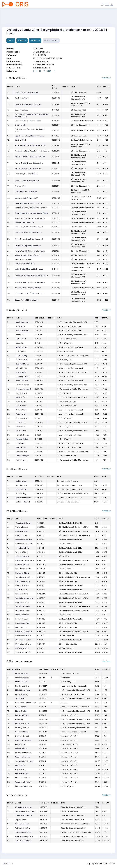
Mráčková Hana (22, 824)
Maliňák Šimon (22, 397)
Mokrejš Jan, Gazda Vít (24, 223)
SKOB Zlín (65, 703)
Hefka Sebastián (23, 435)
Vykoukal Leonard (23, 389)
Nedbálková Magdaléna (26, 811)
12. (8, 151)
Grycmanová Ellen (23, 640)
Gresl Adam (21, 402)
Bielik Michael (21, 347)
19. (8, 191)
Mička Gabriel (21, 682)
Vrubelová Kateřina (23, 782)
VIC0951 (43, 678)
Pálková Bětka (21, 590)
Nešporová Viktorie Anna (26, 703)
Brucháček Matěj (22, 98)
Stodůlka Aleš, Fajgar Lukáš (26, 198)
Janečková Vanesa (23, 815)
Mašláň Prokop (21, 673)
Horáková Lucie (22, 602)
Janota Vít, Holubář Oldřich (26, 174)
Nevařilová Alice (22, 648)
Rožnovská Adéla (22, 828)
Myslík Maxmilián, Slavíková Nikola (29, 136)
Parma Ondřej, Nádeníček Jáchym (29, 163)
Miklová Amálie (22, 774)
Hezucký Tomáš (22, 736)
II (37, 71)
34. (9, 269)
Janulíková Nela (22, 548)
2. (8, 98)
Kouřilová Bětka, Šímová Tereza (28, 121)
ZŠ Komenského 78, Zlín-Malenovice (73, 389)
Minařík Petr (21, 447)
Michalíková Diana (23, 644)
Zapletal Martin (22, 364)
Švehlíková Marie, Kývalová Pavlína (30, 282)
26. (9, 227)
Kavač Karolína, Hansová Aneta (28, 232)
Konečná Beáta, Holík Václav (27, 180)
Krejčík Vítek (20, 125)
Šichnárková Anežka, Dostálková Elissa (31, 276)
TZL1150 (42, 703)
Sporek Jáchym (22, 456)
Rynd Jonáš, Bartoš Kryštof (26, 191)
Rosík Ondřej (21, 707)
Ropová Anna (21, 820)
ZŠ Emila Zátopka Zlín (80, 125)
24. (9, 218)
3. (8, 105)
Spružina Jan (21, 485)
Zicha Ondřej (21, 711)
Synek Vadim (21, 452)
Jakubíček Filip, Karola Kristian (28, 246)
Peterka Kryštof (22, 439)
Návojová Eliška (22, 573)
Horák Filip (20, 326)
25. (9, 223)
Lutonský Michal (23, 376)
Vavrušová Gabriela (24, 544)
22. (9, 208)
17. (8, 180)
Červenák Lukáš (22, 418)
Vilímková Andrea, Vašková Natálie (30, 218)
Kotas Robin (20, 765)
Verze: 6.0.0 (7, 863)
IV (44, 71)
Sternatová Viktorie (23, 259)
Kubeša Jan (20, 744)
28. (9, 239)
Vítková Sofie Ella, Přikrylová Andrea (30, 156)
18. (8, 393)
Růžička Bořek (20, 140)
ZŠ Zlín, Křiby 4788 (79, 92)
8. (8, 351)
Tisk (10, 40)
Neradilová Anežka (23, 569)
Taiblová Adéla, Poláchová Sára (28, 203)
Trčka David (21, 339)
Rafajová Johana (23, 535)
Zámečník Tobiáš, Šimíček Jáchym (29, 293)
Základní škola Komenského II (70, 347)
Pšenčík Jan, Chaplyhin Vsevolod (29, 239)
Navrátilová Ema (22, 623)
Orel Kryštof (21, 351)
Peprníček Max (22, 381)
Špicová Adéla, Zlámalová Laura (28, 168)
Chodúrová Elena (23, 523)
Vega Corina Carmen (24, 761)
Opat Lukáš (20, 443)
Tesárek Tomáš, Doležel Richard (28, 105)
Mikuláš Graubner (23, 690)
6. (8, 121)
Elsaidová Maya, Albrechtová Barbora (31, 208)
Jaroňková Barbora (23, 841)
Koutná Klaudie (22, 619)
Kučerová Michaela (24, 786)
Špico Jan (20, 343)
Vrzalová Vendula (23, 757)
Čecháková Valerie (23, 631)
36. (9, 282)
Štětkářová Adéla (23, 611)
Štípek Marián (22, 368)
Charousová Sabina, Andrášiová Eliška (31, 213)
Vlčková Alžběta (22, 556)
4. (8, 110)
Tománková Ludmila (24, 598)
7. (8, 125)
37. (8, 288)
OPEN (49, 71)
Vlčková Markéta (22, 678)
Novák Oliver (21, 431)
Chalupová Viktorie (23, 807)
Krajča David (21, 393)
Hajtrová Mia (21, 769)
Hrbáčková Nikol (22, 585)
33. (9, 264)
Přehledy (34, 40)
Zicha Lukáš (20, 698)
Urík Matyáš (21, 372)
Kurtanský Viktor (22, 715)
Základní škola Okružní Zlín (83, 121)
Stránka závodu (51, 40)
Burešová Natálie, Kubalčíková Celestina (32, 151)
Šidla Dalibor (21, 481)
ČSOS (112, 863)
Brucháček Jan (22, 322)
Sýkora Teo (20, 427)
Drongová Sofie (21, 186)
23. (9, 213)
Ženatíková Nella (23, 606)
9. (8, 136)
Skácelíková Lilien (23, 778)
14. (8, 163)
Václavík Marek (22, 732)
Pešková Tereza (22, 565)
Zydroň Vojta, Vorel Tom (25, 264)
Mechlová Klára (22, 615)
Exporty (21, 40)
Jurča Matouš (22, 460)
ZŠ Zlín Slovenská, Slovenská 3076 (79, 98)
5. (8, 115)
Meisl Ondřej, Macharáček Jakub (29, 269)
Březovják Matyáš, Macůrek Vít (28, 255)
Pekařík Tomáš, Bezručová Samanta (30, 251)
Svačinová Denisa (23, 740)
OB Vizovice (65, 678)
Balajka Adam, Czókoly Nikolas (28, 288)
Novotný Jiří (21, 489)
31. (8, 255)
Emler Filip (19, 719)
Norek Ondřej (21, 356)
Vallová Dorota (22, 527)
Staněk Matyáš (22, 410)
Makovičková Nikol (23, 832)
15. (8, 168)
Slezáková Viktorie (23, 652)
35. (9, 276)
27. (8, 232)
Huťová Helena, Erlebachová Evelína (30, 145)
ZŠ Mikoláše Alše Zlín (66, 351)
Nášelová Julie (22, 531)
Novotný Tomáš (22, 385)
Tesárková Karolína (24, 577)
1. (8, 92)
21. (8, 203)
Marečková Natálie (24, 540)
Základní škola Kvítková (81, 140)
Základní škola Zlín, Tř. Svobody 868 (81, 105)
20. (9, 198)
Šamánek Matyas (23, 498)
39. (9, 300)
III (40, 71)
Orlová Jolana (21, 749)
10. (8, 140)
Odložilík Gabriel (23, 502)
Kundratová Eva (22, 686)
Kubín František (21, 110)
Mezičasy (106, 78)
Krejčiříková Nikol (23, 581)
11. (8, 145)
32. (9, 259)
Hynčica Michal (22, 330)
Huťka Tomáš (21, 406)
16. (8, 174)
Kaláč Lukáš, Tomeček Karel (27, 92)
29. (9, 246)
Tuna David (20, 414)
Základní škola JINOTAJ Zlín (71, 523)
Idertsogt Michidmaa (25, 560)
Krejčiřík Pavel (22, 360)
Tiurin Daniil (21, 422)
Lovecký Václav (22, 728)
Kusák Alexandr (22, 694)
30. (9, 251)
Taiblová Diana (22, 552)
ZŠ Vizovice (64, 556)
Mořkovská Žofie (22, 723)
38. (9, 293)
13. (8, 156)
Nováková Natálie (23, 636)
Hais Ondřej (21, 494)
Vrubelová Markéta (23, 753)
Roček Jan (20, 335)
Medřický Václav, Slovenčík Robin (29, 227)
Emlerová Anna (22, 594)
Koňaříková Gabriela (24, 836)
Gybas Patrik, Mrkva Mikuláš (27, 300)
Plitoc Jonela (21, 627)
